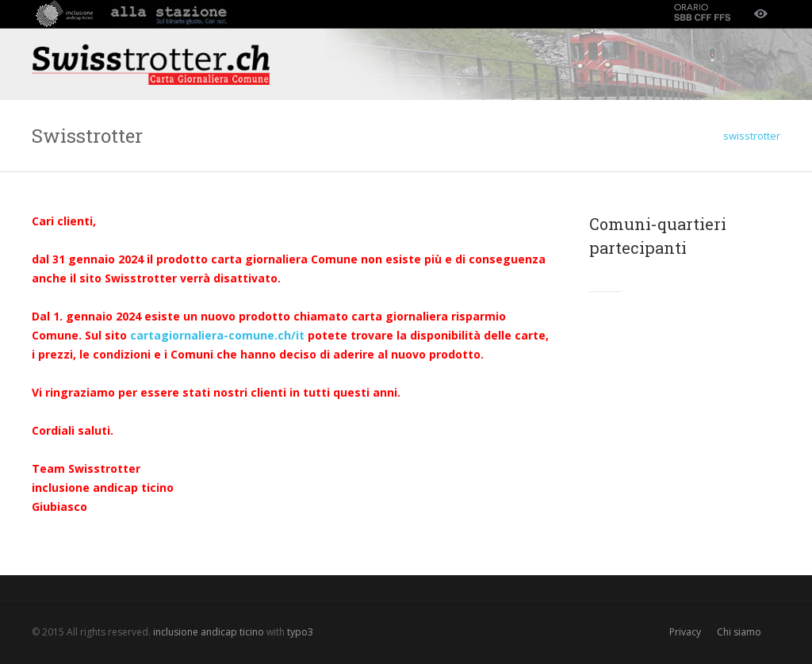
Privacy (685, 632)
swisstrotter (752, 136)
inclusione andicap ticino (209, 632)
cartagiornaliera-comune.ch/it (217, 335)
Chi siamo (739, 632)
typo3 (300, 632)
